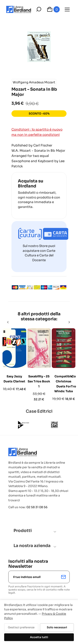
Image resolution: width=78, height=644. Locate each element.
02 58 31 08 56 (37, 507)
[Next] (69, 322)
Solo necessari (57, 627)
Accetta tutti (39, 637)
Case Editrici (39, 411)
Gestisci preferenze (21, 627)
